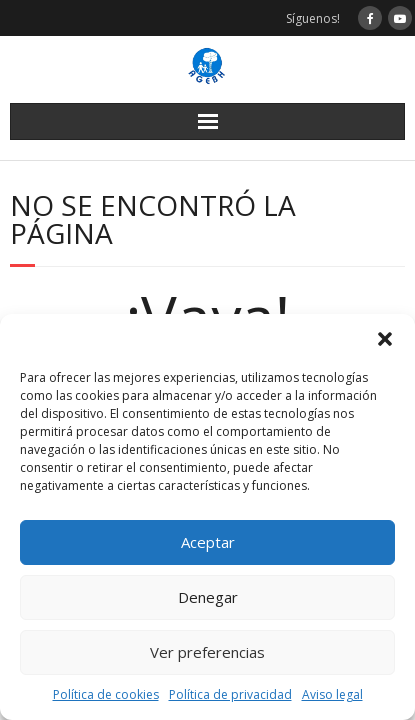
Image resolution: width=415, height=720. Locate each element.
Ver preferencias (207, 652)
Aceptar (208, 542)
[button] (385, 339)
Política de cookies (106, 694)
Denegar (208, 597)
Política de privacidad (230, 694)
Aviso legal (332, 694)
